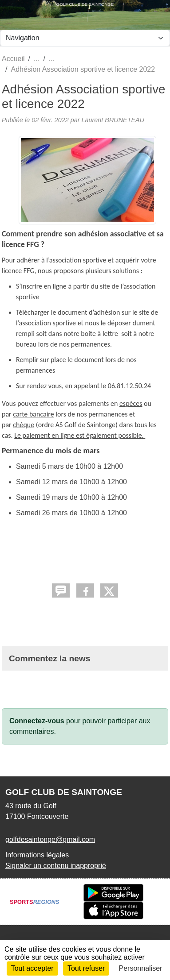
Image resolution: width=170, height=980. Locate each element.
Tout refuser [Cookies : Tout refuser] (86, 968)
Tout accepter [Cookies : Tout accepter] (32, 968)
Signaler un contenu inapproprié (56, 866)
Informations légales (37, 855)
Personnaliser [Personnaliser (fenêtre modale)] (141, 968)
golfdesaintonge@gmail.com (50, 839)
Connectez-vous (37, 721)
